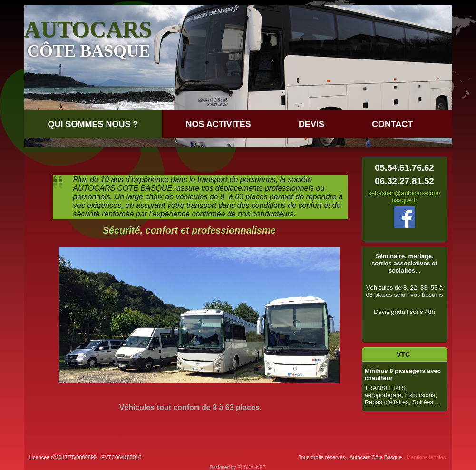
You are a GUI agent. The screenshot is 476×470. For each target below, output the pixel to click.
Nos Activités (219, 124)
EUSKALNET (251, 467)
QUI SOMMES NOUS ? (93, 124)
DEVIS (311, 124)
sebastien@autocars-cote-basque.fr (405, 196)
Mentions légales (426, 457)
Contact (393, 124)
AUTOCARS (88, 29)
